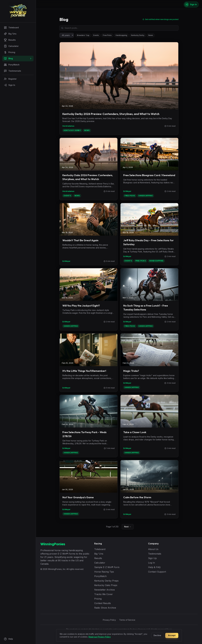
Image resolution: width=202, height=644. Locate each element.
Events (96, 35)
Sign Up (152, 558)
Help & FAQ (154, 567)
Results (10, 40)
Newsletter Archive (105, 590)
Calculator (11, 46)
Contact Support (157, 572)
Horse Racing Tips (104, 572)
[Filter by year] (67, 35)
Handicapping (121, 35)
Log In (151, 563)
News (151, 35)
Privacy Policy (109, 620)
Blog (18, 59)
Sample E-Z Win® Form (107, 567)
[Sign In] (191, 5)
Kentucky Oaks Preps (106, 585)
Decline (157, 635)
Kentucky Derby (138, 35)
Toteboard (11, 28)
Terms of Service (127, 620)
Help (8, 639)
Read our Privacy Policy (100, 637)
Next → (128, 527)
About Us (153, 549)
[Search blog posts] (119, 28)
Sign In (10, 85)
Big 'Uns (10, 34)
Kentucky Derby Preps (106, 581)
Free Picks (107, 35)
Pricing (10, 52)
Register (10, 79)
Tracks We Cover (104, 594)
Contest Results (103, 603)
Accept (172, 635)
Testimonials (12, 71)
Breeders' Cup (83, 35)
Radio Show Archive (105, 608)
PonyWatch (12, 65)
